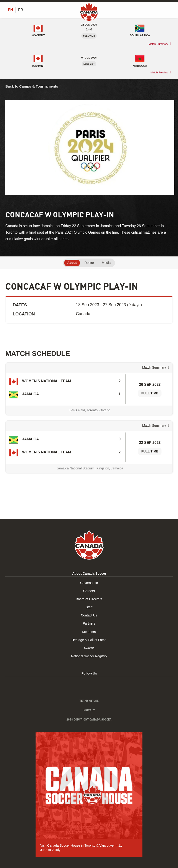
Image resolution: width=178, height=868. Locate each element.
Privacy (89, 710)
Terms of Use (89, 701)
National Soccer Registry (89, 656)
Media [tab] (106, 263)
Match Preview (159, 72)
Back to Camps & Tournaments (32, 86)
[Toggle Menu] (170, 10)
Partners (89, 623)
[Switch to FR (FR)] (21, 10)
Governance (89, 583)
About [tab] (72, 263)
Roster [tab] (89, 263)
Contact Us (89, 615)
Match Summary (158, 44)
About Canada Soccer (89, 573)
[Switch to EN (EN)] (10, 10)
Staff (89, 607)
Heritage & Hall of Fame (89, 640)
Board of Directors (89, 599)
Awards (89, 648)
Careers (89, 591)
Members (89, 632)
